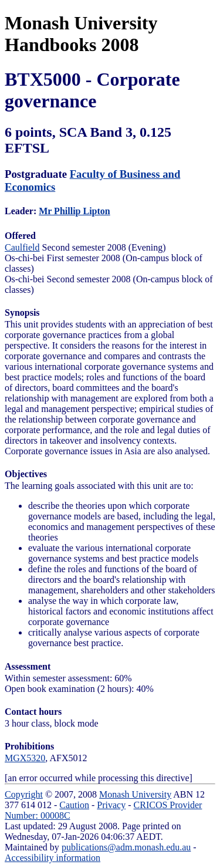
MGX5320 (25, 758)
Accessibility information (53, 858)
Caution (74, 805)
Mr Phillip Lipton (75, 211)
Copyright (24, 794)
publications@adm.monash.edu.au (126, 847)
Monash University (135, 794)
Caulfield (22, 247)
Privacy (111, 805)
